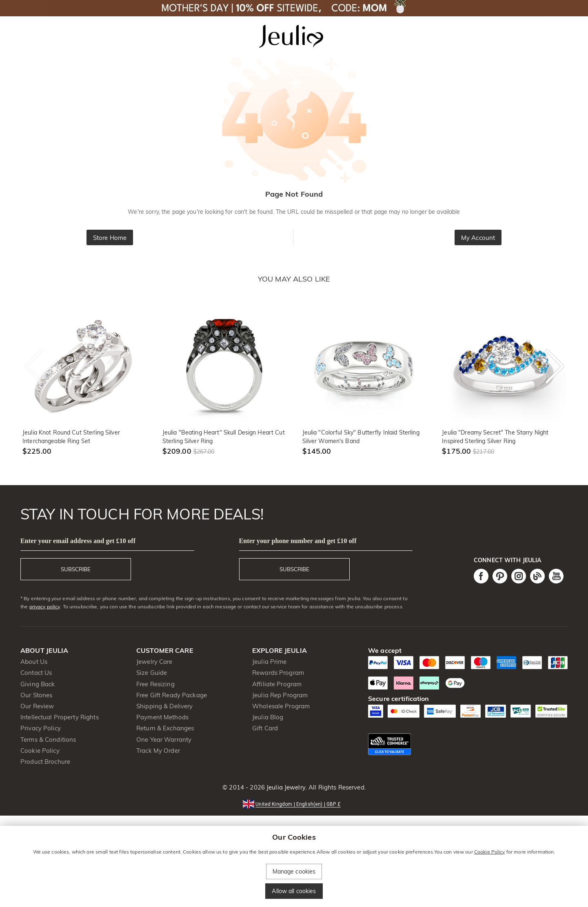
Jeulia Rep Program (280, 695)
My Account (478, 238)
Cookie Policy (40, 751)
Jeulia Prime (270, 662)
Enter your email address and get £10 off (78, 541)
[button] (294, 804)
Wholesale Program (281, 706)
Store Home (110, 238)
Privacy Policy (41, 728)
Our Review (37, 706)
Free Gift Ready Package (172, 695)
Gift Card (265, 728)
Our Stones (36, 695)
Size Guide (152, 673)
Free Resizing (155, 684)
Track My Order (158, 751)
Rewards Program (278, 673)
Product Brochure (45, 762)
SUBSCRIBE (76, 569)
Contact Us (36, 673)
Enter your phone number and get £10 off (298, 541)
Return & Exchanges (165, 728)
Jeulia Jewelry (285, 787)
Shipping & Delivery (165, 706)
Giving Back (38, 684)
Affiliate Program (277, 684)
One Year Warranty (164, 740)
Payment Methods (162, 717)
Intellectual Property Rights (60, 717)
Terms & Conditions (48, 740)
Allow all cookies (294, 891)
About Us (34, 662)
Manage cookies (294, 872)
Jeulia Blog (268, 717)
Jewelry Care (154, 662)
